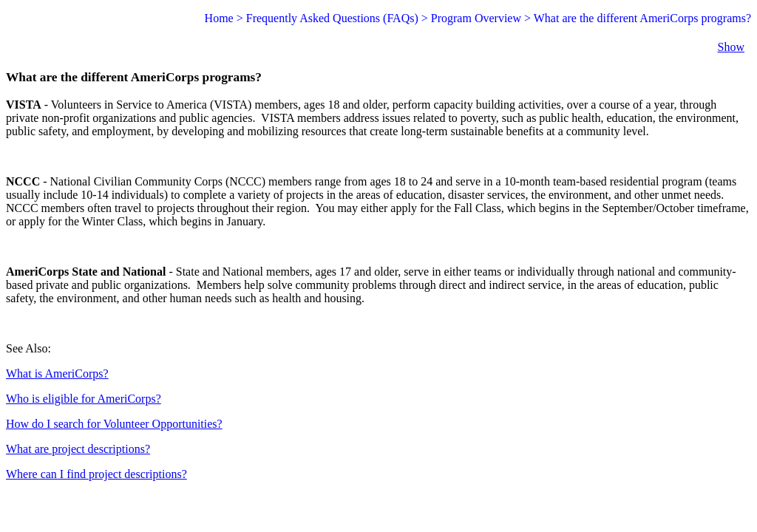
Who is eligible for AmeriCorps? (84, 399)
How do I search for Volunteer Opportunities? (114, 424)
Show (731, 47)
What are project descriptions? (78, 449)
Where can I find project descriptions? (96, 474)
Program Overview (476, 18)
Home (219, 18)
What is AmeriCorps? (57, 374)
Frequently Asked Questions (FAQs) (332, 18)
